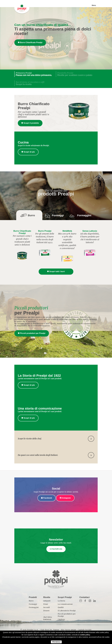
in (95, 601)
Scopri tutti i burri (56, 271)
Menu (94, 5)
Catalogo (61, 619)
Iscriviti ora (56, 549)
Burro (31, 601)
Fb (85, 601)
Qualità (61, 607)
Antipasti (47, 601)
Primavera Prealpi (34, 74)
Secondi (47, 607)
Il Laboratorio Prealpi (67, 611)
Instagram (65, 498)
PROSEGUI (56, 642)
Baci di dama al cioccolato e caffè (30, 83)
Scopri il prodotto (30, 123)
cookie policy (85, 635)
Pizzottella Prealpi (75, 74)
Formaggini (34, 607)
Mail (81, 601)
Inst (90, 601)
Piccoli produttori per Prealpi (32, 333)
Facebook (47, 498)
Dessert (46, 611)
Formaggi (33, 604)
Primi (46, 604)
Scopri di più (28, 152)
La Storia (61, 601)
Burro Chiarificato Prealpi (30, 42)
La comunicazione (65, 604)
